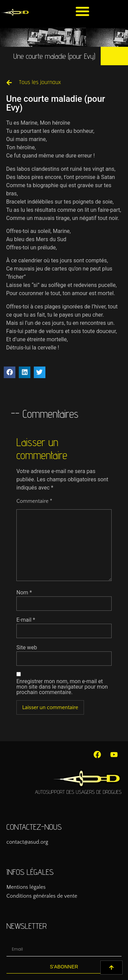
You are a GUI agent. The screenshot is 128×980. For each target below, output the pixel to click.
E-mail (26, 620)
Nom (24, 593)
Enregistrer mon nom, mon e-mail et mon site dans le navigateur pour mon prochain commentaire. (62, 687)
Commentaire (34, 501)
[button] (82, 11)
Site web (27, 648)
